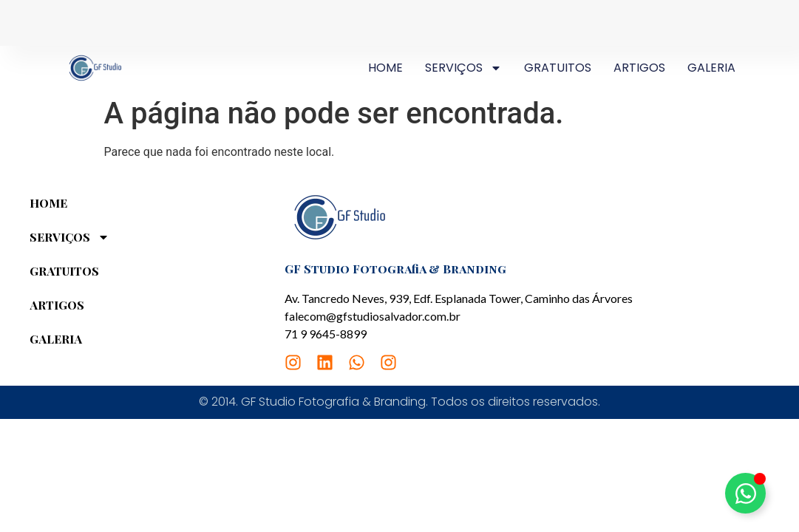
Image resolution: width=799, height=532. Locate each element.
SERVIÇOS (463, 68)
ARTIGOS (639, 68)
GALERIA (711, 68)
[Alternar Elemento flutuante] (745, 493)
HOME (385, 68)
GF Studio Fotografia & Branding (395, 269)
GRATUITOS (558, 68)
